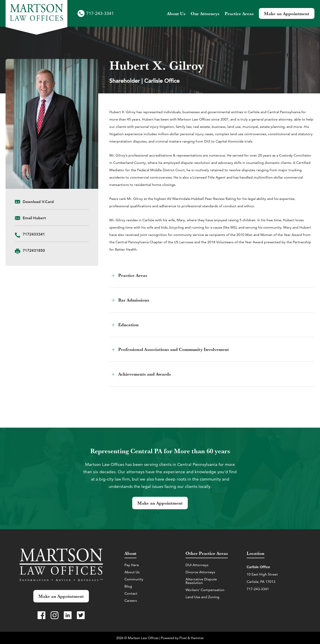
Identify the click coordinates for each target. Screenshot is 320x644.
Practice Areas (239, 13)
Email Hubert (34, 218)
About (176, 13)
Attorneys (205, 13)
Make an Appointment (287, 13)
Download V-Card (38, 202)
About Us (132, 572)
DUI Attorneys (197, 565)
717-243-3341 (100, 13)
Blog (128, 586)
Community (134, 579)
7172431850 (34, 250)
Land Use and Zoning (202, 597)
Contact (131, 593)
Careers (131, 601)
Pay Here (132, 565)
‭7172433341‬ (34, 234)
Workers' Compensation (205, 590)
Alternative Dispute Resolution (201, 581)
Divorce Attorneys (200, 572)
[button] (212, 275)
